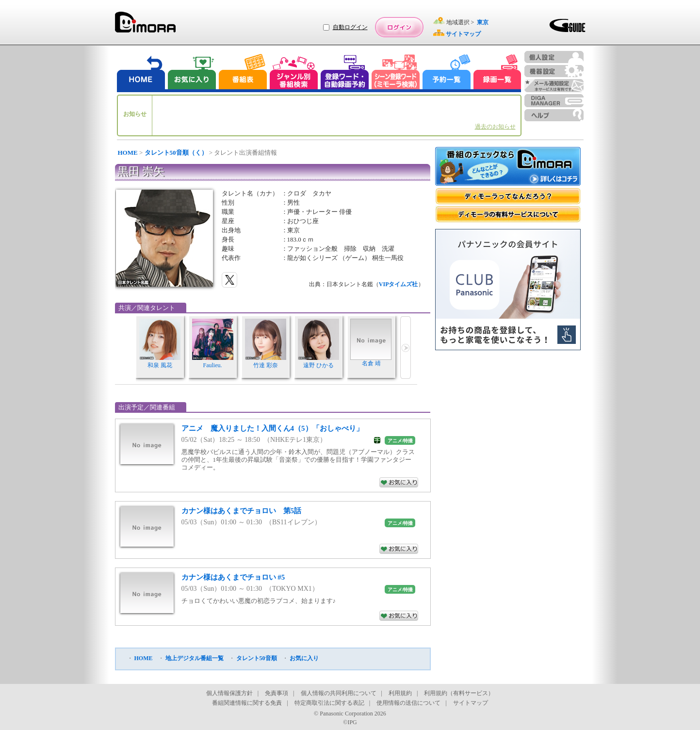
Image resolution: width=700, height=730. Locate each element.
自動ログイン (350, 27)
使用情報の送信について (408, 703)
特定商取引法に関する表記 (329, 703)
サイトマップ (471, 703)
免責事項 (277, 693)
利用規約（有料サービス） (459, 693)
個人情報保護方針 (229, 693)
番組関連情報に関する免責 (247, 703)
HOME (128, 153)
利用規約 (400, 693)
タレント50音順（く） (176, 153)
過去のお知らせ (495, 127)
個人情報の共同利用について (339, 693)
